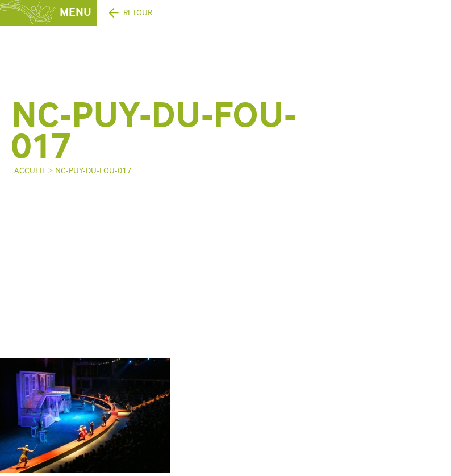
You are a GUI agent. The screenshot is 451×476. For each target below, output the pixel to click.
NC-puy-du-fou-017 (93, 171)
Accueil (30, 171)
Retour (138, 13)
